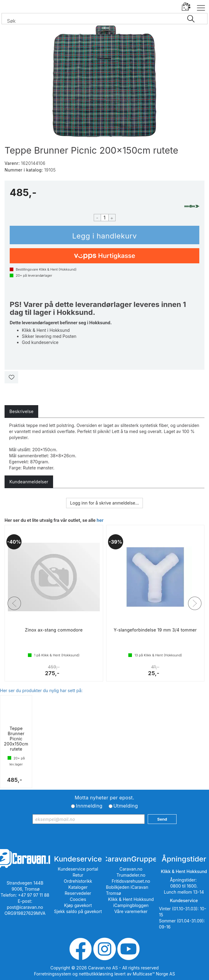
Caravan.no (131, 869)
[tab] (21, 412)
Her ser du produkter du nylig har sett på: (41, 690)
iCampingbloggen (131, 905)
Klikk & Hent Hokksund (131, 899)
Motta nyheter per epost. (104, 798)
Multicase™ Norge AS (154, 974)
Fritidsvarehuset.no (131, 881)
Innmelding (89, 806)
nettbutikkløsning (96, 974)
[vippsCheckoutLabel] (104, 256)
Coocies (78, 899)
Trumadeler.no (131, 875)
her (100, 520)
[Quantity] (105, 218)
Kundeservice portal (78, 869)
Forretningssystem (53, 974)
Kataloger (78, 887)
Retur (78, 875)
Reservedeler (78, 893)
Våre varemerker (131, 911)
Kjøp (104, 235)
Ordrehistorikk (78, 881)
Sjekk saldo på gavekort (78, 911)
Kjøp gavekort (78, 905)
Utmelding (126, 806)
